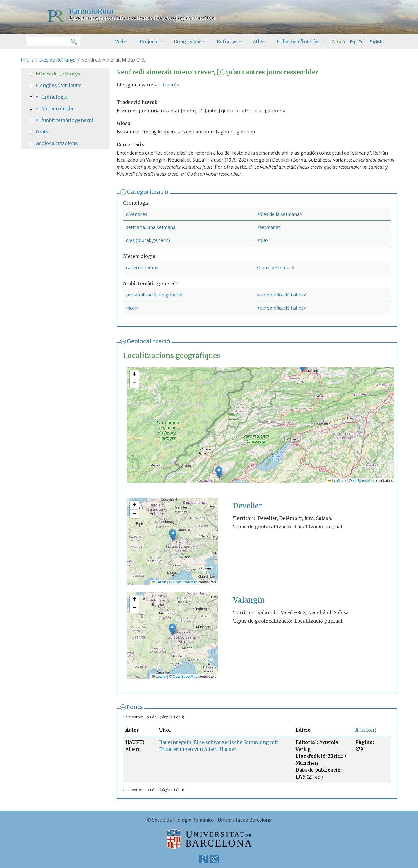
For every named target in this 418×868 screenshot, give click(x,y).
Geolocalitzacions (57, 143)
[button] (219, 472)
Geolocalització (148, 341)
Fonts (135, 707)
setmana (269, 227)
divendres (137, 214)
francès (171, 85)
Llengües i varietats (58, 85)
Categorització (148, 192)
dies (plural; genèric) (148, 240)
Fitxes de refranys (58, 74)
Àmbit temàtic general (67, 120)
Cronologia (54, 97)
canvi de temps (142, 267)
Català (338, 42)
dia (263, 240)
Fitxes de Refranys (56, 60)
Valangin (249, 600)
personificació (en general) (155, 295)
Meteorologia (57, 108)
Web (120, 41)
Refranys (227, 41)
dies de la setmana (280, 214)
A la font (366, 730)
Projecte (149, 41)
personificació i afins (282, 295)
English (376, 42)
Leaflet (335, 481)
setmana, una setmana (151, 227)
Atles (259, 41)
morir (132, 308)
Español (357, 42)
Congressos (188, 41)
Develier (247, 506)
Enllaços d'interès (298, 41)
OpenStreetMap (361, 481)
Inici (25, 60)
